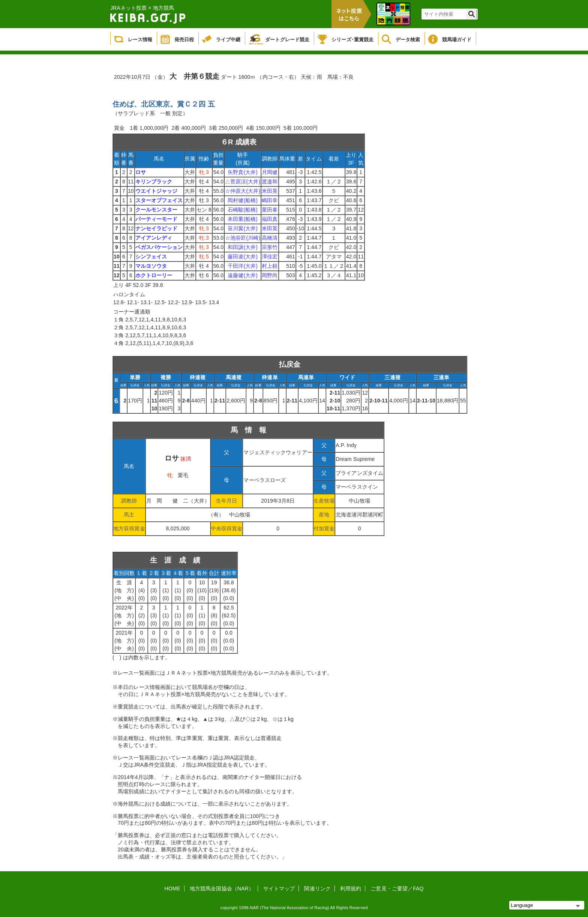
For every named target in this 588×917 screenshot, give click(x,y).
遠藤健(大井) (243, 275)
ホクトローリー (154, 275)
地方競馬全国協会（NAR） (222, 888)
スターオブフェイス (159, 200)
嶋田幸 (270, 200)
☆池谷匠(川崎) (243, 238)
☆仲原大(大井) (243, 191)
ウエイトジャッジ (157, 191)
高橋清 (270, 238)
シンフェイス (151, 257)
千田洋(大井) (243, 266)
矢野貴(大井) (243, 172)
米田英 (270, 191)
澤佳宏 (270, 257)
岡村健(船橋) (243, 200)
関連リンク (317, 888)
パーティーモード (157, 219)
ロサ (141, 172)
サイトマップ (279, 888)
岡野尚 (270, 275)
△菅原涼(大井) (243, 182)
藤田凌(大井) (243, 257)
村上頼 (270, 266)
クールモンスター (157, 210)
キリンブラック (154, 182)
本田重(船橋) (243, 219)
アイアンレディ (154, 238)
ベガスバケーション (159, 247)
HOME (172, 888)
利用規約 (351, 888)
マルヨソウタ (151, 266)
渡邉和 (270, 182)
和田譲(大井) (243, 247)
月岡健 (270, 172)
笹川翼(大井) (243, 228)
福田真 (270, 219)
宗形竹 (270, 247)
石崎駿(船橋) (243, 210)
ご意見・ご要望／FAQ (397, 888)
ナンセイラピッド (157, 228)
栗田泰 (270, 210)
